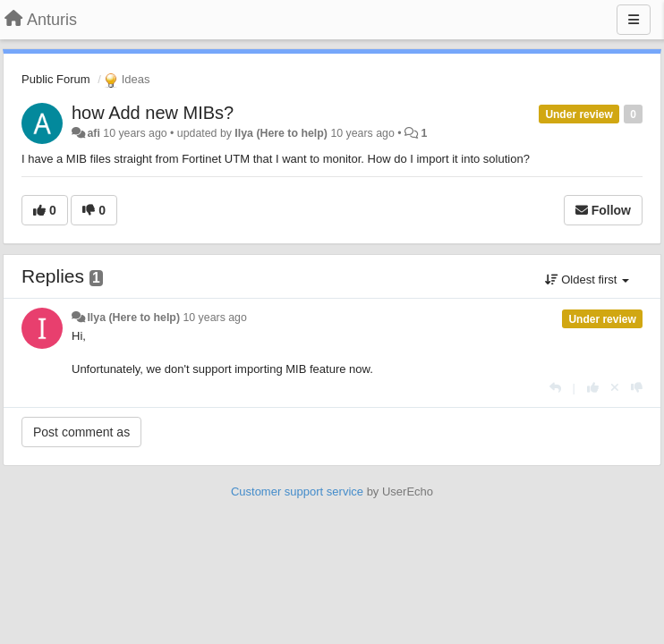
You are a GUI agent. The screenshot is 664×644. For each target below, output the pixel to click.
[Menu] (634, 20)
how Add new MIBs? (153, 113)
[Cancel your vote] (615, 388)
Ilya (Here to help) (281, 133)
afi (93, 133)
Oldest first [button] (587, 280)
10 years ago (214, 318)
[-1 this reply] (637, 388)
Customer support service (297, 491)
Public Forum (56, 79)
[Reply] (555, 388)
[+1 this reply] (593, 388)
